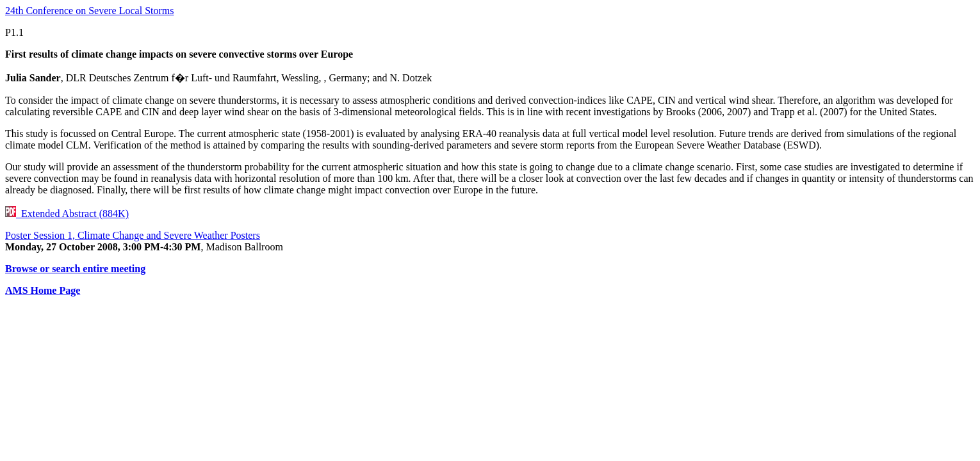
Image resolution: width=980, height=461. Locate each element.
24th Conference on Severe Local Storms (89, 11)
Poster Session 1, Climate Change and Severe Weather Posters (133, 235)
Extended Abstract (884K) (67, 214)
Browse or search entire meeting (75, 269)
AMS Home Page (43, 290)
